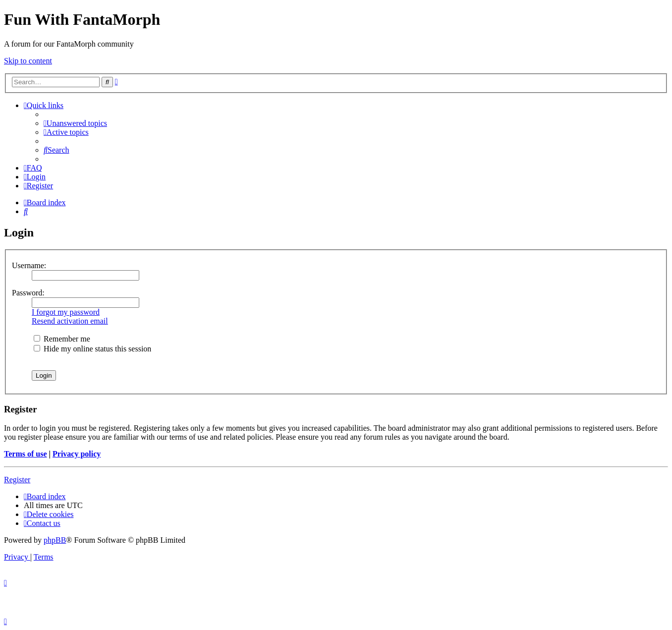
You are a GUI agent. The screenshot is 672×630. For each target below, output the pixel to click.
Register (17, 480)
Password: (28, 293)
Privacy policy (77, 454)
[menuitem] (75, 123)
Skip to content (28, 61)
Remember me (62, 339)
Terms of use (26, 454)
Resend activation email (70, 321)
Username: (29, 265)
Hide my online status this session (92, 349)
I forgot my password (66, 312)
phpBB (55, 540)
